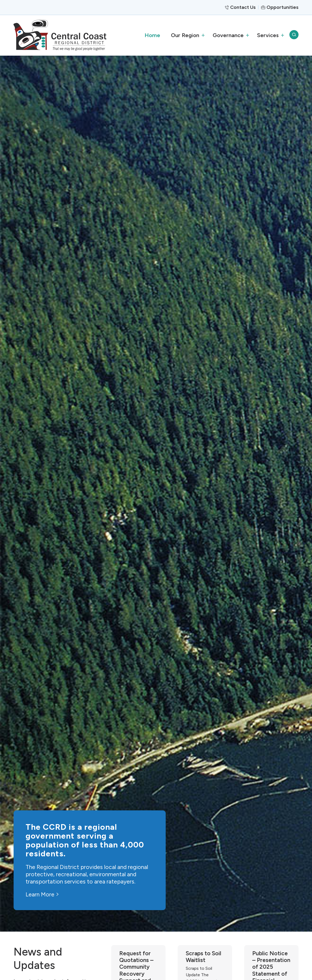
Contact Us (243, 7)
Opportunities (283, 7)
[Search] (294, 35)
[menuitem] (152, 35)
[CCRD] (60, 35)
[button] (186, 35)
